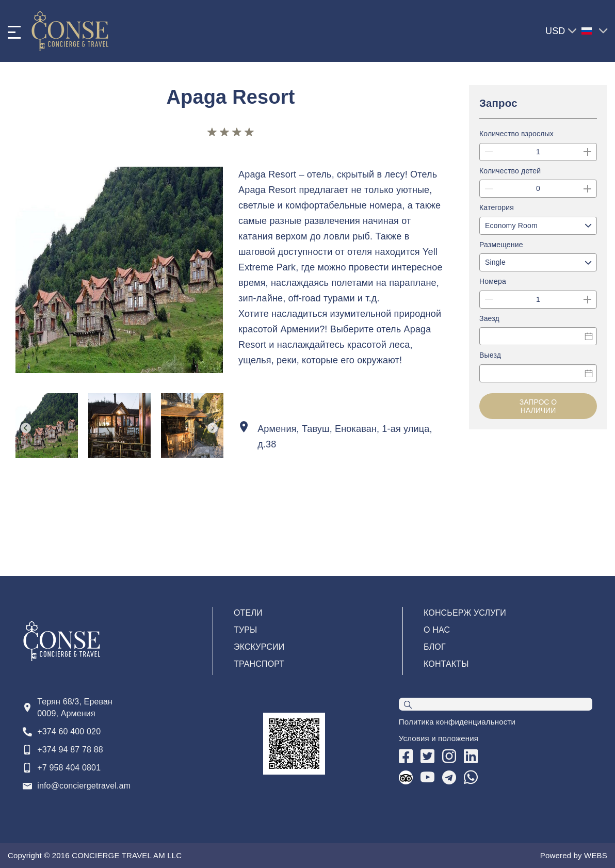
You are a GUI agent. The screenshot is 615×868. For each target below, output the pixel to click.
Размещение (501, 246)
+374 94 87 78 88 (70, 750)
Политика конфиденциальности (457, 722)
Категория (497, 209)
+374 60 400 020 (69, 732)
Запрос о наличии (538, 408)
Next (213, 428)
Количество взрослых (516, 135)
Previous (26, 428)
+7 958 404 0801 (69, 768)
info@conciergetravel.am (84, 786)
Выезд (490, 358)
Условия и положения (439, 738)
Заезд (489, 320)
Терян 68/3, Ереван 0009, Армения (75, 708)
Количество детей (510, 172)
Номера (493, 283)
